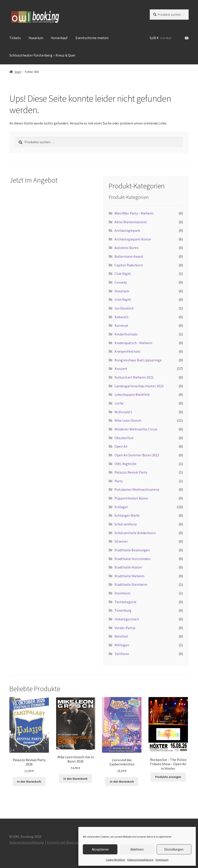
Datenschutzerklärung (140, 860)
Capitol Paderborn (129, 265)
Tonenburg (123, 610)
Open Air (121, 446)
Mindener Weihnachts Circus (136, 429)
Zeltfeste (122, 654)
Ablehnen (137, 849)
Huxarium (36, 38)
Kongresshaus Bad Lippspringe (138, 360)
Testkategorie (125, 602)
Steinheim (122, 593)
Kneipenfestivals (127, 351)
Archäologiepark (127, 230)
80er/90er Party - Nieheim (134, 213)
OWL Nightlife (125, 464)
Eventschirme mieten (92, 38)
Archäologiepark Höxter (133, 239)
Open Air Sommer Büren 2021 (137, 455)
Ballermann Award (129, 256)
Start (18, 72)
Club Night (123, 274)
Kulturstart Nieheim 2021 (134, 377)
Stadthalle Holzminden (132, 559)
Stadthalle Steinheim (131, 584)
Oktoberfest (124, 438)
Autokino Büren (126, 248)
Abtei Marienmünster (131, 222)
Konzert (121, 369)
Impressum (162, 860)
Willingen (122, 645)
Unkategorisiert (127, 619)
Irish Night (123, 299)
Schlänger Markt (127, 515)
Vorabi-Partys (125, 628)
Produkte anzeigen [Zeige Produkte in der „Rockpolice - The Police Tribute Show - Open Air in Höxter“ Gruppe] (168, 777)
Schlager (121, 507)
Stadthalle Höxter (128, 567)
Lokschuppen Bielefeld (132, 394)
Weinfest (121, 636)
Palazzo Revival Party (131, 472)
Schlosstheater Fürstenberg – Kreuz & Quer (42, 55)
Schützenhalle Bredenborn (135, 533)
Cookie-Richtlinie (115, 860)
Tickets (15, 38)
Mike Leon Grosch (128, 420)
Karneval (121, 325)
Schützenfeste (126, 524)
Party (119, 481)
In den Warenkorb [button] (29, 782)
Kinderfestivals (126, 334)
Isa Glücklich (124, 308)
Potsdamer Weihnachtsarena (137, 489)
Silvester (121, 541)
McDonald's (123, 412)
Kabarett (122, 317)
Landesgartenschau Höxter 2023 (139, 386)
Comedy (121, 282)
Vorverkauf (59, 38)
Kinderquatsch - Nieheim (133, 343)
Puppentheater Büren (131, 498)
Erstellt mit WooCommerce (68, 842)
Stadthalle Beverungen (132, 550)
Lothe (119, 403)
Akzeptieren (100, 849)
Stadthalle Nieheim (129, 576)
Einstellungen (174, 849)
